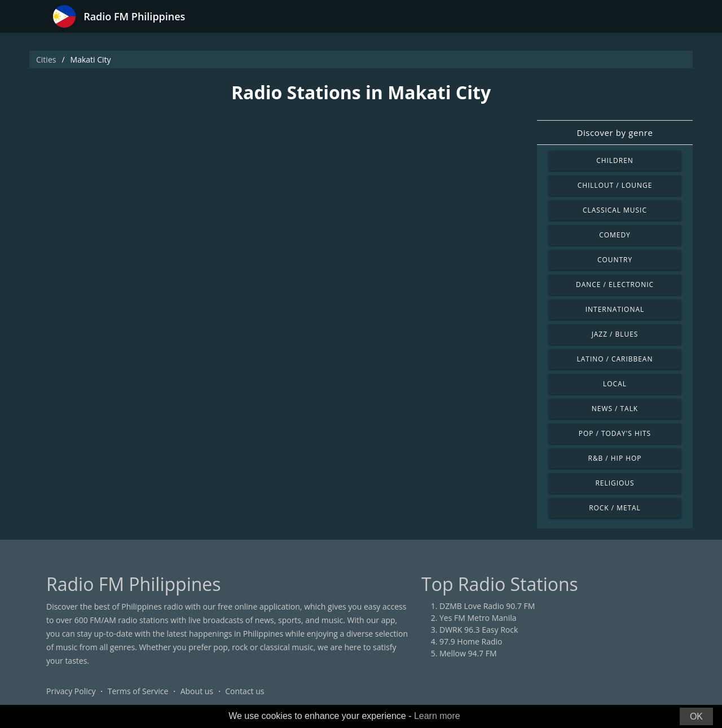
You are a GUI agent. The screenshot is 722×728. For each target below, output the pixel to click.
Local (615, 384)
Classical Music (615, 210)
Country (615, 260)
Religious (615, 483)
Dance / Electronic (615, 284)
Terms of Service (138, 691)
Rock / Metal (615, 508)
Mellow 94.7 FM (468, 653)
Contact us (245, 691)
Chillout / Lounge (615, 185)
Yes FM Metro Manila (478, 618)
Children (615, 160)
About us (197, 691)
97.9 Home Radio (471, 641)
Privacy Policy (71, 691)
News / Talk (615, 409)
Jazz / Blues (615, 334)
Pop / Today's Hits (615, 433)
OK (696, 716)
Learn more (437, 716)
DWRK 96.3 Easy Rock (479, 630)
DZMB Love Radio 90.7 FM (487, 606)
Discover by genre (615, 133)
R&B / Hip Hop (615, 458)
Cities (46, 59)
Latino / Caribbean (615, 359)
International (615, 309)
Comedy (615, 235)
